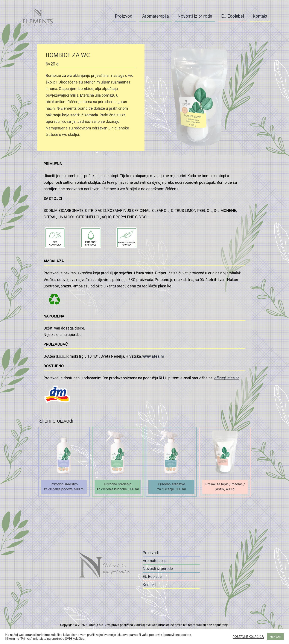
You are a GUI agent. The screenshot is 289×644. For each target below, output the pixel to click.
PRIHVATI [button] (275, 637)
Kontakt (260, 16)
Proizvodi (124, 16)
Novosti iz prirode (195, 16)
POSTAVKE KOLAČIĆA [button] (248, 637)
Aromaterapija (155, 16)
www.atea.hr (153, 356)
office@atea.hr (227, 378)
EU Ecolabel (233, 16)
